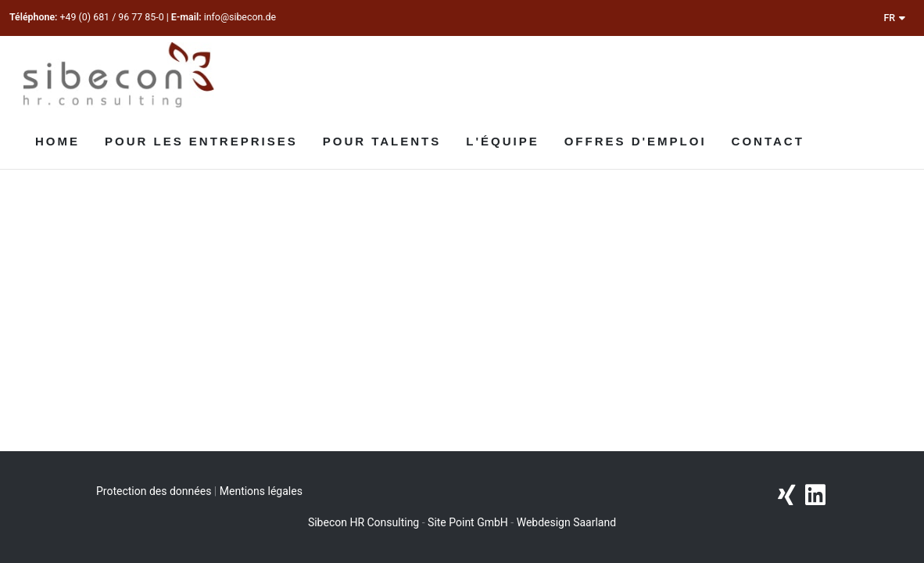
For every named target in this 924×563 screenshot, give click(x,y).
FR (894, 18)
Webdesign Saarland (566, 522)
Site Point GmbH (468, 522)
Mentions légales (261, 491)
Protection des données (154, 491)
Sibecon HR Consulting (364, 522)
